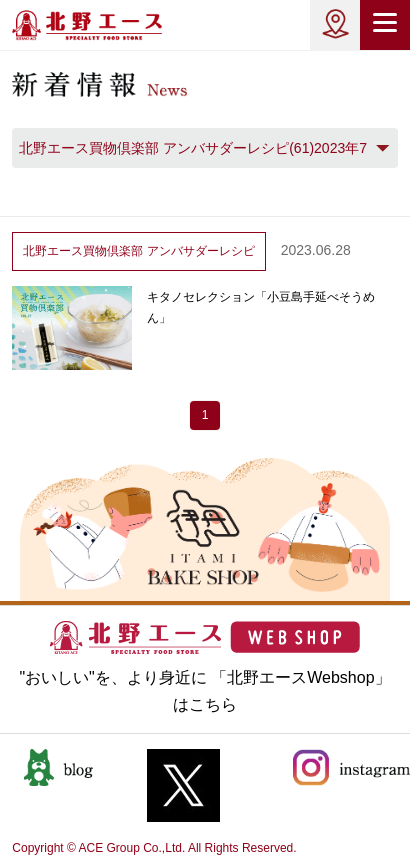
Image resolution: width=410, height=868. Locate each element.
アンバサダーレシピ (138, 251)
